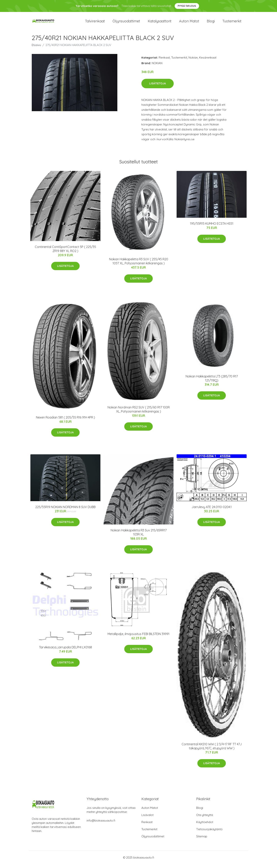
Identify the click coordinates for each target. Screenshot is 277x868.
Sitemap (202, 840)
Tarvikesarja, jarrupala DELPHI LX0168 (65, 651)
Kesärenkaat (208, 61)
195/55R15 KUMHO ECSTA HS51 (212, 227)
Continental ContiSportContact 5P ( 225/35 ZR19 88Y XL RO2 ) (65, 253)
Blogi (211, 23)
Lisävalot (147, 819)
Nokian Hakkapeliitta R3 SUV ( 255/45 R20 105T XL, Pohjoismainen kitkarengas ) (139, 265)
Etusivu (36, 49)
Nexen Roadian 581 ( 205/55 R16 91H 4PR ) (65, 421)
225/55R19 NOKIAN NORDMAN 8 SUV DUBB (65, 511)
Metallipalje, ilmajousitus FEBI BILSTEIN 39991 (138, 638)
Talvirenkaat (95, 23)
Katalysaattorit (160, 23)
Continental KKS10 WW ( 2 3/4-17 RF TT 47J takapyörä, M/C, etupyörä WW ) (212, 750)
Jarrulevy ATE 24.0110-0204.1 (212, 511)
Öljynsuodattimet (126, 23)
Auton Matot (150, 812)
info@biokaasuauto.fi (101, 824)
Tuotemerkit (232, 23)
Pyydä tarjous (187, 6)
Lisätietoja (158, 87)
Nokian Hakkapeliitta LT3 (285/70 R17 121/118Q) (212, 382)
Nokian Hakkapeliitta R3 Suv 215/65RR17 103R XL (139, 536)
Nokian (193, 61)
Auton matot (189, 23)
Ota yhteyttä (205, 819)
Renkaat (164, 61)
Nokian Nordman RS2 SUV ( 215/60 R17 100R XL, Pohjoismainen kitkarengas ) (139, 413)
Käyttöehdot (205, 826)
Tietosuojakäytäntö (209, 833)
